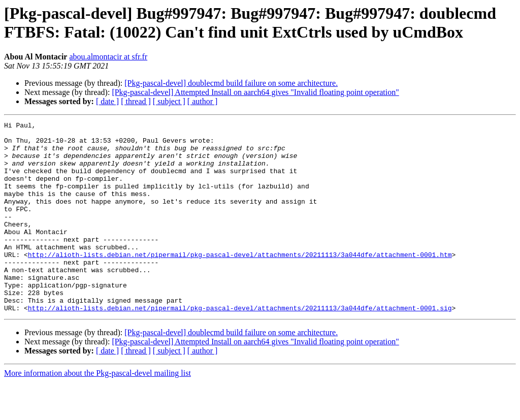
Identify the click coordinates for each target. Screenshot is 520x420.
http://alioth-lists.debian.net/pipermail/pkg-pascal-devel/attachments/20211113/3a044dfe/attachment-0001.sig (240, 346)
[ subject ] (169, 101)
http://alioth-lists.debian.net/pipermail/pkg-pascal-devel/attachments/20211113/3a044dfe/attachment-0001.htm (240, 282)
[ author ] (203, 101)
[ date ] (107, 101)
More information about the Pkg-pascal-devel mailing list (97, 411)
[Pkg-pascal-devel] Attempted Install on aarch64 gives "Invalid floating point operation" (255, 92)
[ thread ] (136, 101)
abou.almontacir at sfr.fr (108, 57)
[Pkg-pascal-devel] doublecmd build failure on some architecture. (231, 83)
